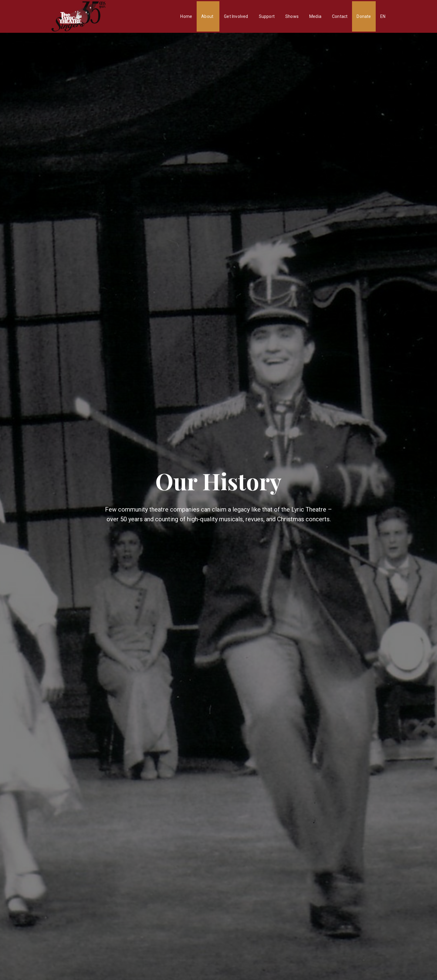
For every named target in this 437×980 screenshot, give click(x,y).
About (207, 16)
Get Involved (236, 16)
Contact (340, 16)
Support (267, 16)
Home (186, 16)
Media (315, 16)
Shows (292, 16)
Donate (364, 16)
